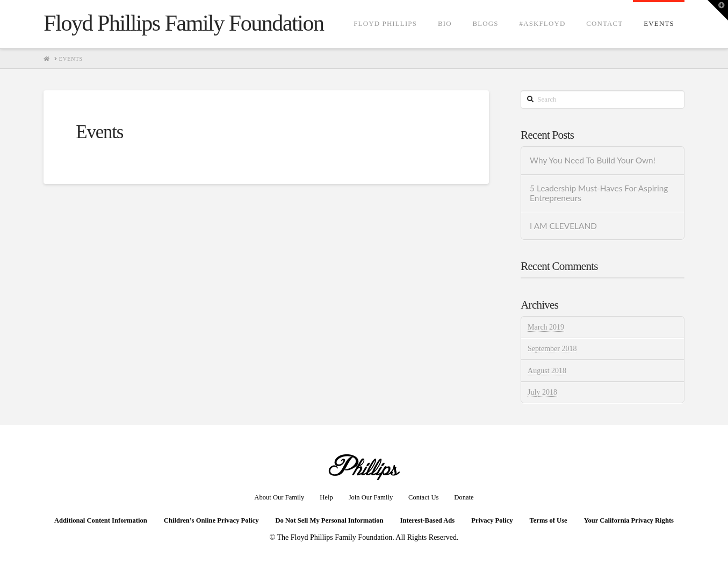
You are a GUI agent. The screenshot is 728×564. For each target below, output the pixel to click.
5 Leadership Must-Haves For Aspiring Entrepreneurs (599, 193)
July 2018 (542, 392)
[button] (718, 10)
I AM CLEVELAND (563, 226)
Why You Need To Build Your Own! (593, 160)
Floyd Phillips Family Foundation (183, 23)
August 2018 (547, 371)
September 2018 (552, 349)
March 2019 (546, 327)
